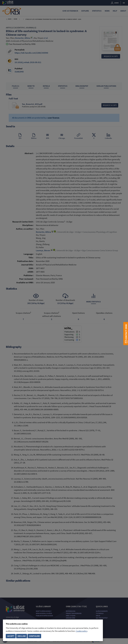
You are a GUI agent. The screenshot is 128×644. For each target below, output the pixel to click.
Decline (22, 636)
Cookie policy (81, 631)
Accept (11, 636)
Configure (34, 636)
